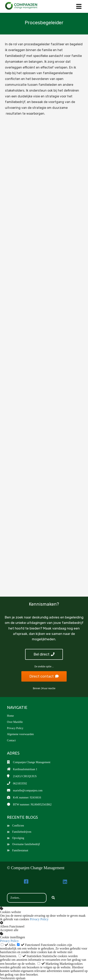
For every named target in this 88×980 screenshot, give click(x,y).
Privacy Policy (39, 919)
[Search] (53, 898)
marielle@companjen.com (28, 791)
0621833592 (20, 783)
